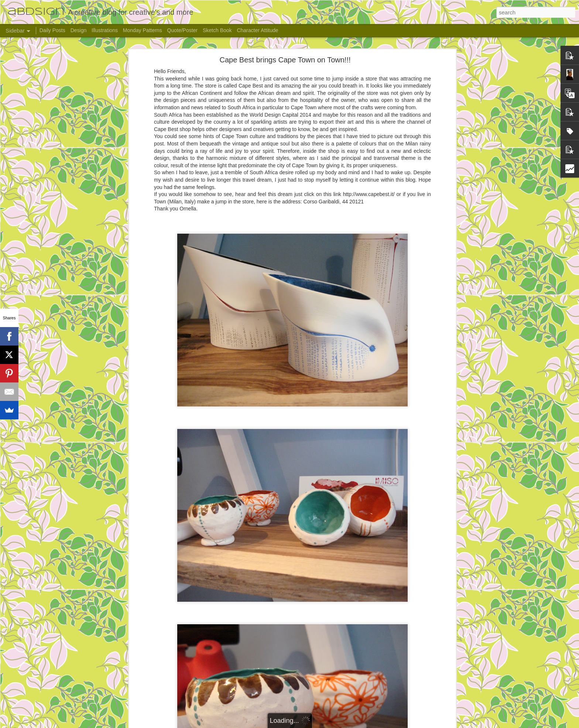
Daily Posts (52, 30)
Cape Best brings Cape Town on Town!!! (285, 60)
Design (79, 30)
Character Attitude (257, 30)
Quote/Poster (183, 30)
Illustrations (105, 30)
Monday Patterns (143, 30)
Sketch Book (217, 30)
